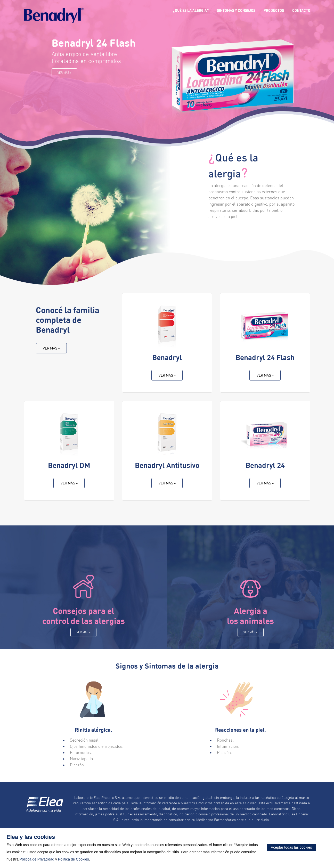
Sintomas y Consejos (236, 11)
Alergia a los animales (250, 621)
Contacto (301, 11)
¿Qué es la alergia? (191, 11)
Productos (274, 11)
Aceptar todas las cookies (291, 847)
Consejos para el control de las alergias (84, 621)
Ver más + (64, 73)
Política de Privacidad (37, 859)
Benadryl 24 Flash (94, 42)
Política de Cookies (74, 859)
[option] (167, 83)
